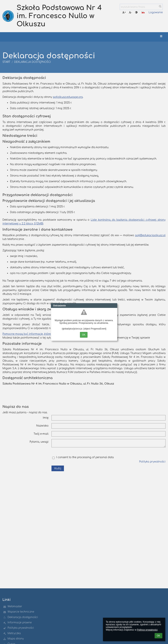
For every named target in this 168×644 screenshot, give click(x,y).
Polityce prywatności (147, 630)
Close (114, 306)
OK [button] (158, 636)
